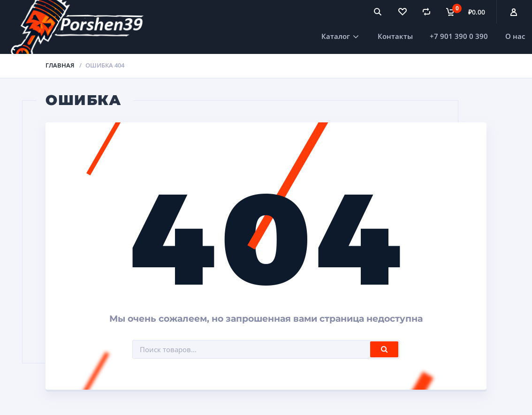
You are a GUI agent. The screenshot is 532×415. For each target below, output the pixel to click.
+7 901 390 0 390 (459, 36)
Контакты (395, 36)
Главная (60, 65)
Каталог (336, 36)
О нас (515, 36)
